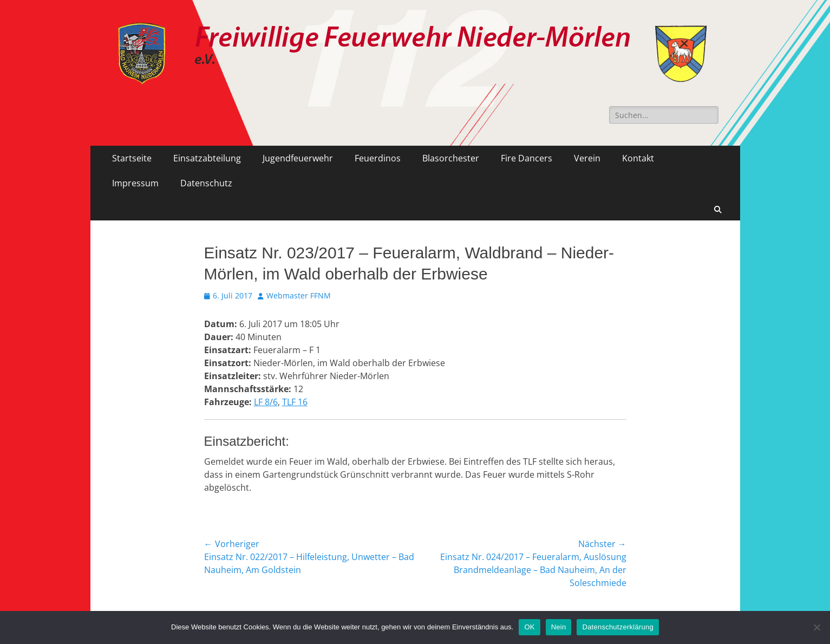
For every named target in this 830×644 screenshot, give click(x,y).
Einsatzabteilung (207, 158)
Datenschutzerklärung (617, 627)
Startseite (132, 158)
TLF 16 (295, 402)
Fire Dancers (527, 158)
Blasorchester (451, 158)
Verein (587, 158)
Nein (559, 627)
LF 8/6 (266, 402)
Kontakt (638, 158)
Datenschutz (206, 183)
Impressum (135, 183)
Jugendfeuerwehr (298, 158)
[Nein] (816, 627)
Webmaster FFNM (299, 295)
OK (529, 627)
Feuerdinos (378, 158)
